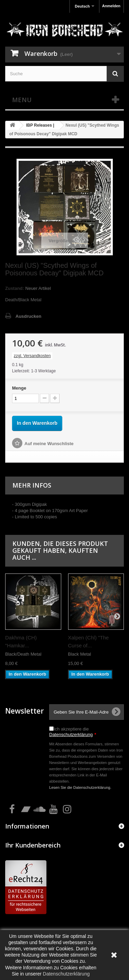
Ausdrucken (28, 316)
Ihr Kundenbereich (33, 845)
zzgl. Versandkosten (32, 356)
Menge (19, 388)
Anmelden (111, 6)
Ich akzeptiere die (73, 732)
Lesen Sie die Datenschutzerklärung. (80, 787)
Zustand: (15, 288)
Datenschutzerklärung (71, 734)
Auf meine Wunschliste (49, 444)
